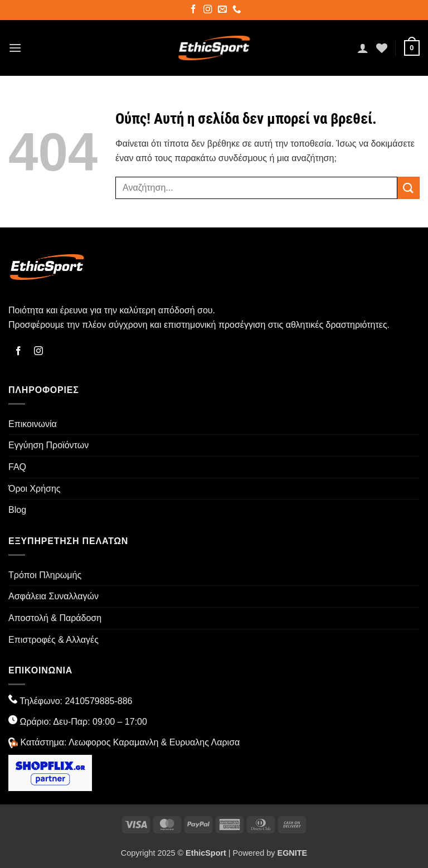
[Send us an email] (223, 11)
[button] (15, 48)
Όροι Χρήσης (35, 489)
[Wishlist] (382, 48)
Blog (17, 510)
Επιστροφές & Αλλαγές (53, 640)
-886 (123, 701)
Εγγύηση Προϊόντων (48, 445)
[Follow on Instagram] (209, 11)
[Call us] (238, 11)
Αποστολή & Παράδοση (55, 618)
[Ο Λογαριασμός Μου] (363, 48)
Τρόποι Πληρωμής (45, 575)
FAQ (17, 467)
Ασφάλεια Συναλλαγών (53, 596)
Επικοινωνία (33, 424)
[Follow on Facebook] (194, 11)
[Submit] (408, 188)
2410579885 (89, 701)
